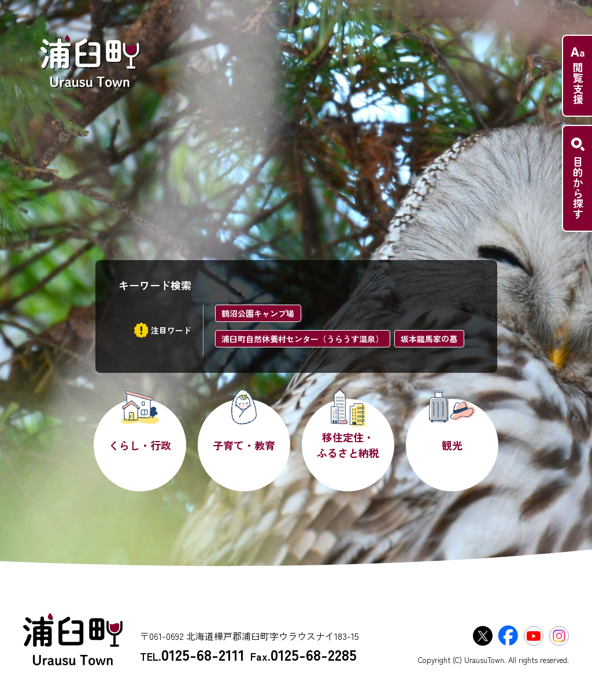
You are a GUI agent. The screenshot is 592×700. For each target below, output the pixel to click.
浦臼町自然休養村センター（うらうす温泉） (302, 339)
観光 (452, 445)
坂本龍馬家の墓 (429, 339)
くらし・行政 (140, 445)
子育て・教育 (244, 445)
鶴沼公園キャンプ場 (258, 313)
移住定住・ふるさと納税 (348, 445)
